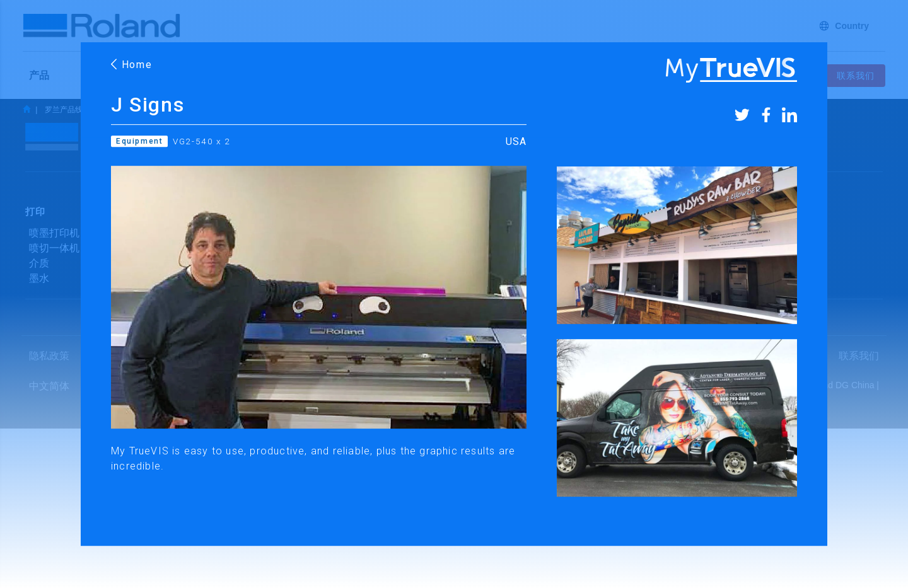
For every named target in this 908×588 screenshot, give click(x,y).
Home (132, 65)
